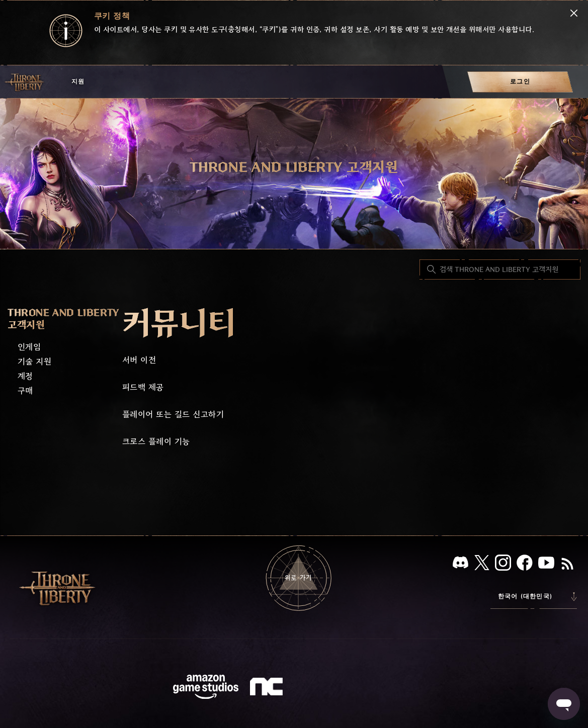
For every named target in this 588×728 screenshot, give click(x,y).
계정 (25, 376)
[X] (482, 564)
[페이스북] (525, 565)
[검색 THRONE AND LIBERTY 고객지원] (500, 269)
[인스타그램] (503, 565)
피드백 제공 (143, 387)
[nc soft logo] (268, 689)
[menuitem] (520, 82)
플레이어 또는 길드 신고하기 (173, 415)
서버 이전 (139, 360)
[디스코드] (460, 564)
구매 (25, 391)
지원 (78, 82)
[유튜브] (546, 565)
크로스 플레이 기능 (156, 442)
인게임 (29, 347)
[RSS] (567, 565)
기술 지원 (34, 362)
